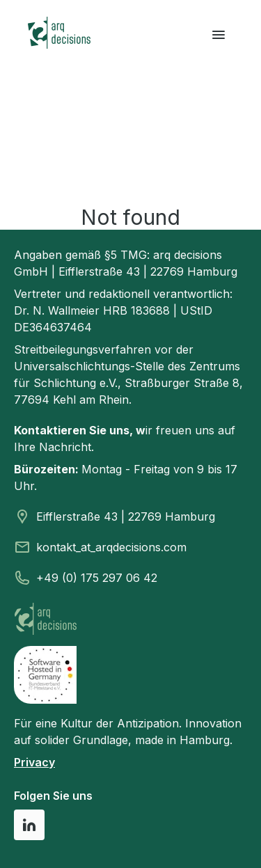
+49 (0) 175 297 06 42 (97, 578)
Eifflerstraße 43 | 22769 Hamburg (126, 516)
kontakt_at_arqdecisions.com (111, 547)
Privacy (34, 762)
